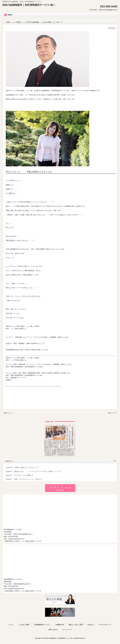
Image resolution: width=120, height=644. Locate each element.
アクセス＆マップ (105, 625)
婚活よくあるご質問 (76, 625)
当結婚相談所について (42, 625)
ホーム (11, 625)
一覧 (114, 461)
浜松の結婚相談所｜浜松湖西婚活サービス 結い (29, 5)
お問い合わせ (53, 630)
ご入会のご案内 (24, 625)
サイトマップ (67, 630)
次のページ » (112, 413)
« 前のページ (8, 413)
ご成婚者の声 (59, 625)
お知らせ (91, 625)
